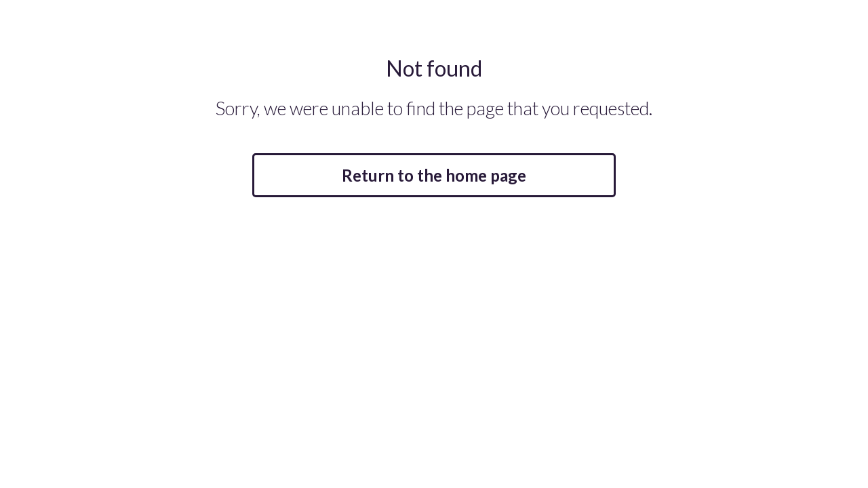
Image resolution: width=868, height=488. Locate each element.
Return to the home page (434, 175)
